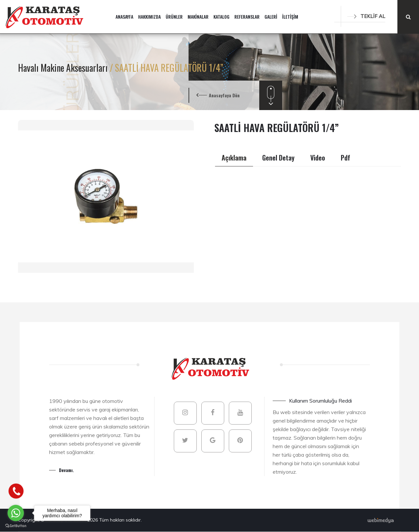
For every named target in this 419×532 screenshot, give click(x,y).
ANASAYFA (124, 17)
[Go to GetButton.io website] (16, 525)
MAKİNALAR (198, 17)
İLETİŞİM (290, 17)
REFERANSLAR (247, 17)
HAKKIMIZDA (149, 17)
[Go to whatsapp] (16, 513)
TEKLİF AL (366, 16)
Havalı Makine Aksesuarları (64, 68)
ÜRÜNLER (174, 17)
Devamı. (66, 470)
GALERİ (271, 17)
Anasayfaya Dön (224, 95)
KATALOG (221, 17)
